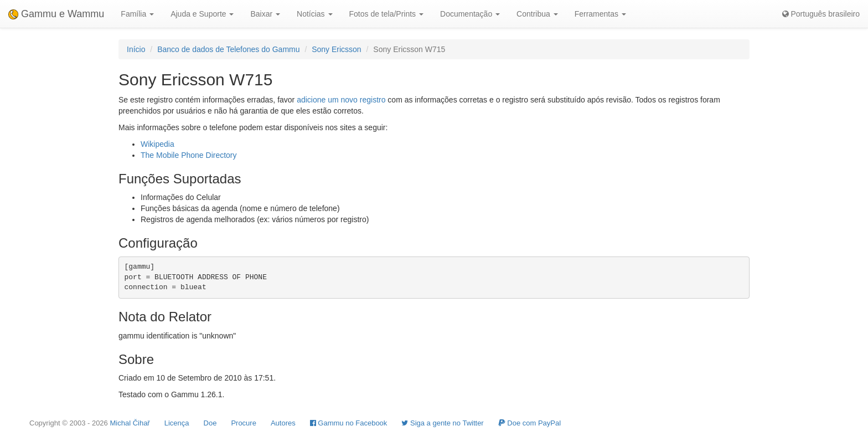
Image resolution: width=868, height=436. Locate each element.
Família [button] (137, 14)
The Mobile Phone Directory (189, 155)
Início (136, 49)
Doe (210, 423)
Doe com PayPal (529, 423)
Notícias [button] (314, 14)
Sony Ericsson (336, 49)
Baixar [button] (265, 14)
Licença (177, 423)
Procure (244, 423)
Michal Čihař (130, 423)
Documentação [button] (470, 14)
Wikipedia (157, 144)
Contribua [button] (537, 14)
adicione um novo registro (341, 100)
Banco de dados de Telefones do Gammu (228, 49)
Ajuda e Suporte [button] (202, 14)
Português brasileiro (821, 14)
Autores (283, 423)
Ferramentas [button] (600, 14)
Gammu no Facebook (349, 423)
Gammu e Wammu (56, 14)
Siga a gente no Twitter (442, 423)
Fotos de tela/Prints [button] (387, 14)
